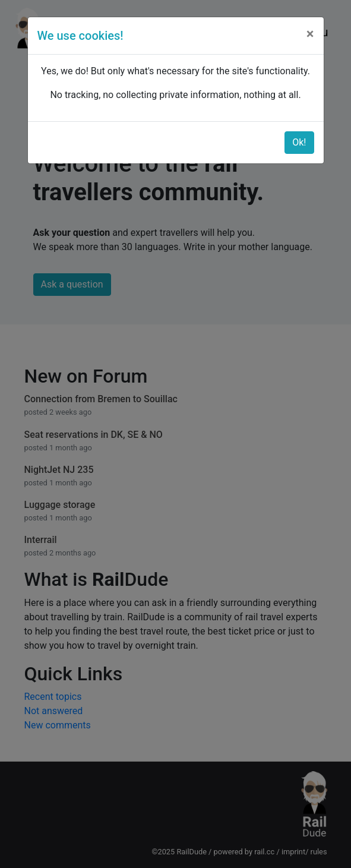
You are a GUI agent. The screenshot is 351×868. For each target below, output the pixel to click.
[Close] (310, 34)
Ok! (299, 142)
